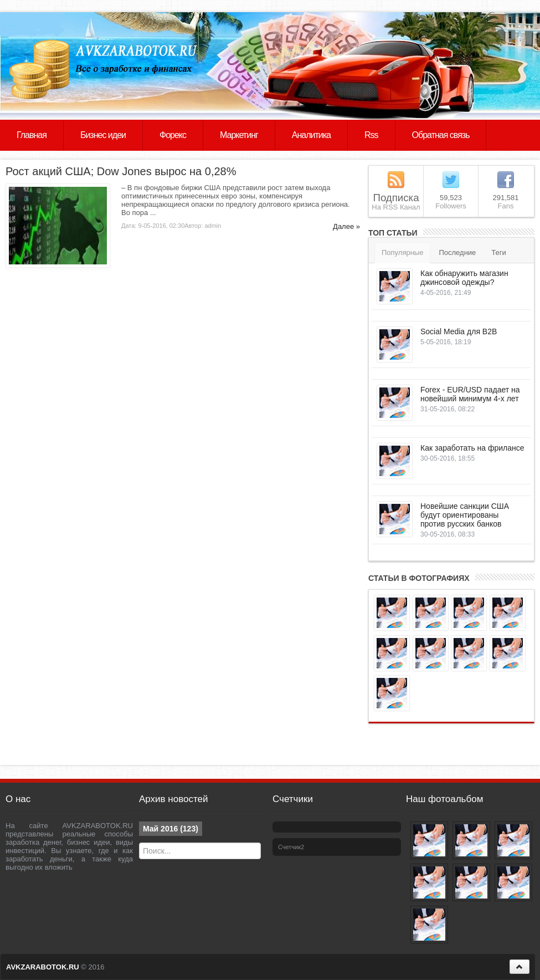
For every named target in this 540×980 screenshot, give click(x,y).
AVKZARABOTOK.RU (43, 967)
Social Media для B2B (459, 331)
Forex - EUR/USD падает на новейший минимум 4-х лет (470, 394)
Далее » (346, 226)
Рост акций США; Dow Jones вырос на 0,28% (121, 171)
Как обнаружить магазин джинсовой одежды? (464, 278)
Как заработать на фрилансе (472, 448)
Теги (498, 252)
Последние (457, 252)
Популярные (402, 252)
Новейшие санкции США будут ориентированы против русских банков (465, 515)
